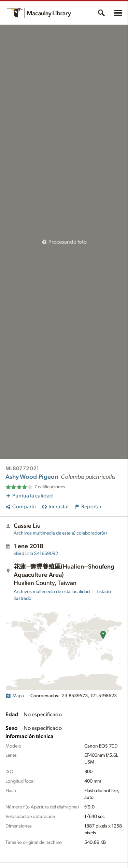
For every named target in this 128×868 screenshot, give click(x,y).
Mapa (15, 696)
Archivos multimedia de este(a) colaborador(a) (60, 533)
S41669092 (36, 554)
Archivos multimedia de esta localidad (52, 592)
